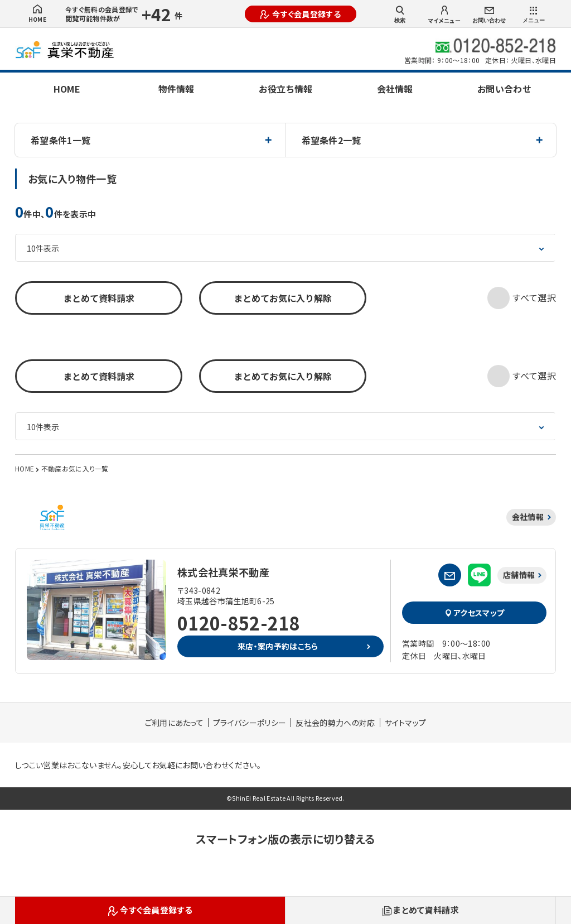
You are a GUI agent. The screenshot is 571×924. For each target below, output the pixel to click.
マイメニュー (444, 15)
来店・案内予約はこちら (278, 646)
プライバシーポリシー (250, 723)
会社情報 (395, 89)
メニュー (534, 15)
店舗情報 (519, 575)
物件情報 (176, 89)
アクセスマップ (475, 613)
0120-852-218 (239, 623)
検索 (400, 15)
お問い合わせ (489, 15)
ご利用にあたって (175, 723)
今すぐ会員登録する (301, 14)
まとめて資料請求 (99, 298)
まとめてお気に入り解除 (283, 298)
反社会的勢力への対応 (335, 723)
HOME (37, 14)
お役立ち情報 (285, 89)
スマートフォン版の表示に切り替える (285, 839)
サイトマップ (406, 723)
